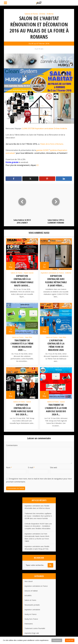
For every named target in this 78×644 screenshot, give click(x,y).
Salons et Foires (31, 14)
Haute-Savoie (29, 273)
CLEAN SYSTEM (28, 128)
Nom (9, 466)
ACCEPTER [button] (70, 640)
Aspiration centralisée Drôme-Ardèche (51, 128)
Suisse (29, 401)
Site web (54, 466)
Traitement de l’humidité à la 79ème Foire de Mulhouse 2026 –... (22, 345)
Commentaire (12, 444)
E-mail (31, 466)
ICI (38, 165)
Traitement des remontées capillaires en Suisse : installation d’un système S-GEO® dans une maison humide (38, 515)
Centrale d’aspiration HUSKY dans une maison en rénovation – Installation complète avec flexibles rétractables (38, 525)
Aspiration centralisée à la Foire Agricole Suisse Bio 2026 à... (22, 409)
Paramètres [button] (57, 640)
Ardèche (50, 14)
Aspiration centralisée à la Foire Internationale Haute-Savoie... (22, 281)
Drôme (42, 14)
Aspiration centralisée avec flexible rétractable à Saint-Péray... (56, 281)
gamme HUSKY (43, 150)
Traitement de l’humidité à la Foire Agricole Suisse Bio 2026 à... (56, 409)
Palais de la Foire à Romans (52, 144)
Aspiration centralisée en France (52, 273)
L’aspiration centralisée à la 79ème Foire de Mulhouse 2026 (56, 345)
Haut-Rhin (29, 337)
